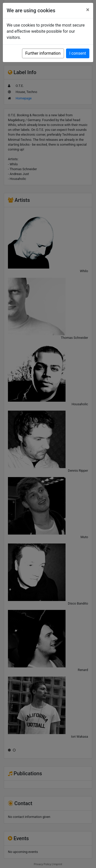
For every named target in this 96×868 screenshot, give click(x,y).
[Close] (88, 10)
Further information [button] (43, 53)
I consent (78, 53)
